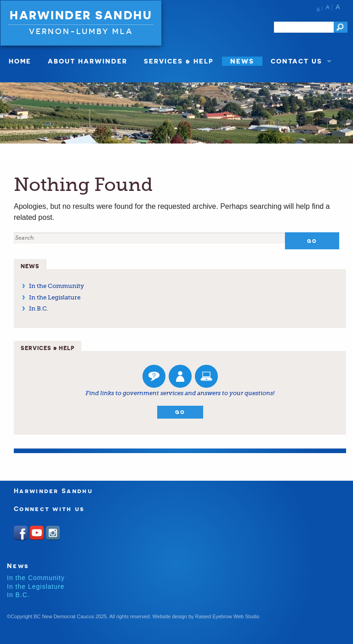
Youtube (37, 533)
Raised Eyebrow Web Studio (228, 616)
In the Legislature (55, 297)
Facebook (21, 533)
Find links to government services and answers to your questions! (180, 393)
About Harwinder (88, 61)
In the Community (57, 286)
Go (180, 412)
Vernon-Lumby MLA (81, 31)
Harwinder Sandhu (81, 15)
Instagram (53, 533)
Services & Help (179, 61)
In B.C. (39, 308)
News (242, 61)
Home (20, 61)
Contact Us (296, 61)
